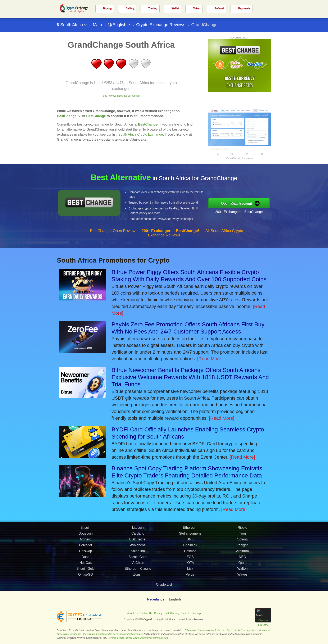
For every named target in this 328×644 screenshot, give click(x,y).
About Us (132, 613)
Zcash (138, 582)
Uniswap (85, 559)
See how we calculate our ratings (121, 96)
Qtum (242, 570)
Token (197, 8)
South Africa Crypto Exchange (141, 134)
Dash (85, 564)
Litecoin (138, 535)
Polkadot (86, 553)
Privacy (158, 613)
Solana (242, 547)
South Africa (72, 25)
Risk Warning (172, 613)
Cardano (138, 541)
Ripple (242, 535)
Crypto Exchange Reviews (161, 25)
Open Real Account (244, 203)
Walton (242, 576)
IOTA (190, 570)
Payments (244, 8)
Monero (86, 547)
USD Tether (138, 547)
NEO (243, 564)
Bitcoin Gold (86, 576)
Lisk (190, 576)
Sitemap (196, 613)
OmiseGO (85, 582)
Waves (242, 582)
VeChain (138, 570)
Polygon (242, 553)
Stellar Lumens (190, 541)
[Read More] (210, 359)
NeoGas (86, 570)
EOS (190, 564)
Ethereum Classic (138, 576)
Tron (242, 541)
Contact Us (146, 613)
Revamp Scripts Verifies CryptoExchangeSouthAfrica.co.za (138, 638)
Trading (153, 8)
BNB (190, 547)
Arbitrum (242, 559)
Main (97, 25)
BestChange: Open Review (113, 238)
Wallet (175, 8)
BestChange (67, 116)
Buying (107, 8)
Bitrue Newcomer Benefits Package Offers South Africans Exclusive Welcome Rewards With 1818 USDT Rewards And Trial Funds (190, 377)
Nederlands (156, 599)
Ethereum (190, 535)
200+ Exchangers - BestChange (246, 211)
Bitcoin (86, 535)
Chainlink (190, 553)
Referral (219, 8)
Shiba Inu (138, 559)
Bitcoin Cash (138, 564)
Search (185, 613)
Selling (130, 8)
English (119, 25)
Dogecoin (86, 541)
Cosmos (190, 559)
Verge (190, 582)
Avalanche (138, 553)
